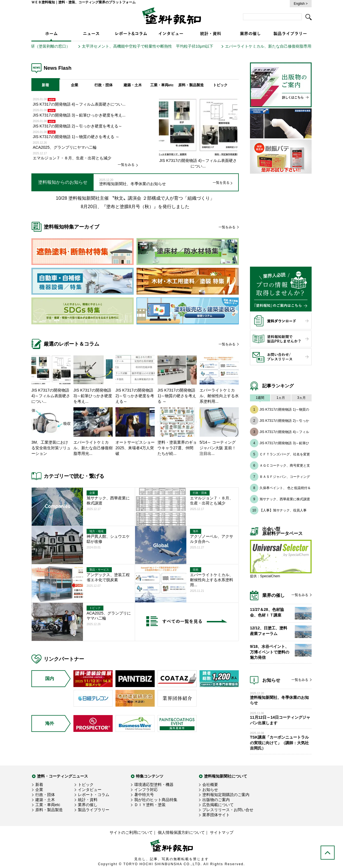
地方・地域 (96, 531)
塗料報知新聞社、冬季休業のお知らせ (133, 184)
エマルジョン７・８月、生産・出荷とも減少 (72, 158)
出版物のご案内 (216, 800)
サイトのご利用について (131, 832)
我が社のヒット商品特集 (156, 800)
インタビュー (90, 790)
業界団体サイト (216, 815)
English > (301, 4)
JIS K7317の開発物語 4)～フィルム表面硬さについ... (79, 104)
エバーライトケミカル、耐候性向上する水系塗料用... (219, 396)
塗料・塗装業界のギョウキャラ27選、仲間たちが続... (177, 448)
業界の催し (88, 805)
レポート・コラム (94, 795)
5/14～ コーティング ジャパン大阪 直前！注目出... (218, 448)
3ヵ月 (302, 398)
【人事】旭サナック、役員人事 (283, 510)
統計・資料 (88, 800)
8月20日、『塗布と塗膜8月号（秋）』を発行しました (135, 207)
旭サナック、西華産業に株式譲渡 (285, 499)
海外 (196, 531)
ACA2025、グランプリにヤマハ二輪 (65, 147)
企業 (75, 85)
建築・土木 (133, 85)
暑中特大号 (144, 795)
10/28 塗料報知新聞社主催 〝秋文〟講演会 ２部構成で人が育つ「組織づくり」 (135, 198)
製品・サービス (99, 570)
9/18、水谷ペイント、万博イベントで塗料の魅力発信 (270, 652)
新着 (45, 85)
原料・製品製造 (191, 85)
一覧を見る (221, 183)
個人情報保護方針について (181, 832)
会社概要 (210, 785)
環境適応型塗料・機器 (154, 785)
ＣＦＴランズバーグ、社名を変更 (285, 454)
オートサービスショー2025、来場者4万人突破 (135, 448)
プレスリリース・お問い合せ (228, 810)
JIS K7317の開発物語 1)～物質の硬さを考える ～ (76, 137)
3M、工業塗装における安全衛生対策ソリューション (51, 448)
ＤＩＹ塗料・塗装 (150, 805)
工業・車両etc (162, 85)
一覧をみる (126, 165)
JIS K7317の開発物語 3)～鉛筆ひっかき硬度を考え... (79, 115)
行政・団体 (104, 85)
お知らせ (210, 790)
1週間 (260, 398)
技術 (196, 570)
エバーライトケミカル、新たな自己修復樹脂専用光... (93, 448)
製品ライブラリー (94, 810)
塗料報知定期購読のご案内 (226, 795)
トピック (220, 85)
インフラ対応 (146, 790)
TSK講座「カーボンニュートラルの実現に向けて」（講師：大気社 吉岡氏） (279, 743)
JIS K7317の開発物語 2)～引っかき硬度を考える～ (78, 126)
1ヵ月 (281, 398)
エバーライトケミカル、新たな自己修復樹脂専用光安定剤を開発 (286, 46)
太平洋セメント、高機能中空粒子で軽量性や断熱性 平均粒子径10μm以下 (151, 46)
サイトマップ (222, 832)
